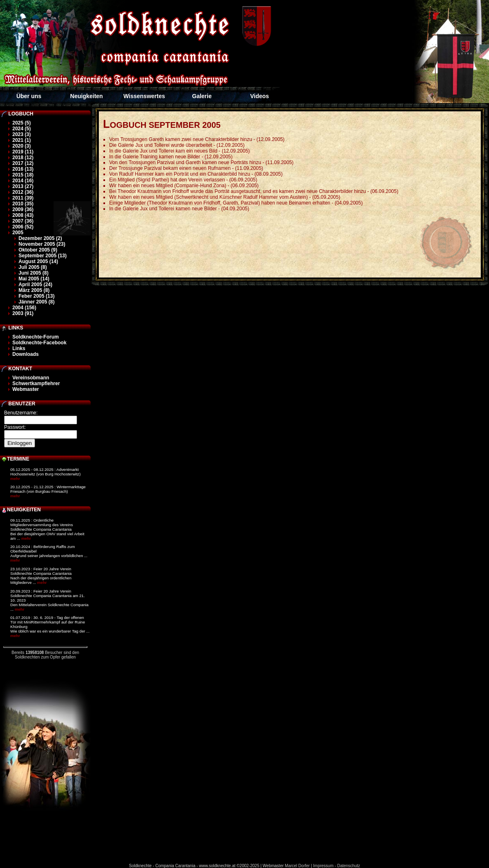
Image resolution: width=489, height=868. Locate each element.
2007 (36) (23, 221)
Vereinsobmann (31, 378)
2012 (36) (23, 192)
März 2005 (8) (34, 290)
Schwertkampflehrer (36, 383)
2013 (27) (23, 186)
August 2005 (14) (38, 261)
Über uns (29, 96)
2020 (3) (22, 146)
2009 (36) (23, 209)
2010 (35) (23, 204)
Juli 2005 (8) (33, 267)
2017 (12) (23, 163)
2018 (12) (23, 158)
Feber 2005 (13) (36, 296)
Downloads (26, 354)
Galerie (202, 96)
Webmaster (26, 389)
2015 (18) (23, 175)
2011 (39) (23, 198)
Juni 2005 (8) (34, 273)
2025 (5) (22, 123)
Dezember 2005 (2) (40, 238)
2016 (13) (23, 169)
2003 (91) (23, 313)
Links (19, 348)
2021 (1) (22, 140)
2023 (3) (22, 134)
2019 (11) (23, 152)
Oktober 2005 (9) (38, 250)
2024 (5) (22, 129)
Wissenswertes (144, 96)
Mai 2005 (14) (34, 279)
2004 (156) (24, 308)
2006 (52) (23, 227)
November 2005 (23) (42, 244)
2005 (18, 233)
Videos (260, 96)
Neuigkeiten (86, 96)
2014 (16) (23, 181)
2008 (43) (23, 215)
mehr (15, 479)
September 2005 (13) (43, 256)
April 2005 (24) (35, 285)
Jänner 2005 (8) (36, 302)
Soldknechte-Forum (36, 337)
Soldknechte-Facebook (39, 343)
